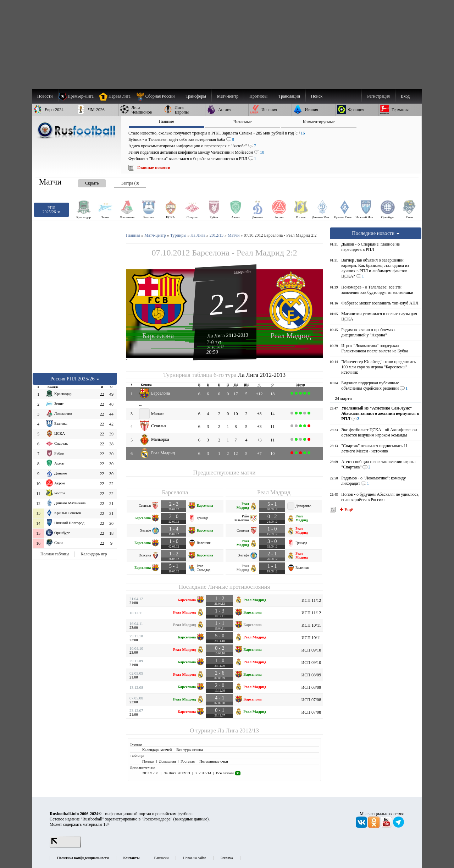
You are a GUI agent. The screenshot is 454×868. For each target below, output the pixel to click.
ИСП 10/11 (311, 625)
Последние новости (376, 233)
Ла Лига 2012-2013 (228, 335)
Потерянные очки (214, 761)
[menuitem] (158, 96)
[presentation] (85, 182)
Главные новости (154, 167)
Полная (148, 761)
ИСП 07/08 (311, 700)
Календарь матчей (157, 749)
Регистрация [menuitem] (378, 96)
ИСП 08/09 (311, 675)
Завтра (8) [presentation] (130, 183)
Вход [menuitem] (405, 96)
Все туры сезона (190, 749)
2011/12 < (150, 773)
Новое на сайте (194, 858)
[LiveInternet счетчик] (65, 846)
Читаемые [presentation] (242, 122)
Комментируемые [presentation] (319, 122)
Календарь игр (94, 554)
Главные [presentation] (167, 121)
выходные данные (191, 819)
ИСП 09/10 (311, 650)
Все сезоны (228, 773)
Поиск (317, 96)
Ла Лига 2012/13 (238, 730)
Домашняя (167, 761)
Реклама (227, 858)
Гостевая (188, 761)
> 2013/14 (203, 773)
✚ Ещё (346, 510)
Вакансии (162, 858)
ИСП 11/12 (311, 600)
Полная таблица (55, 554)
